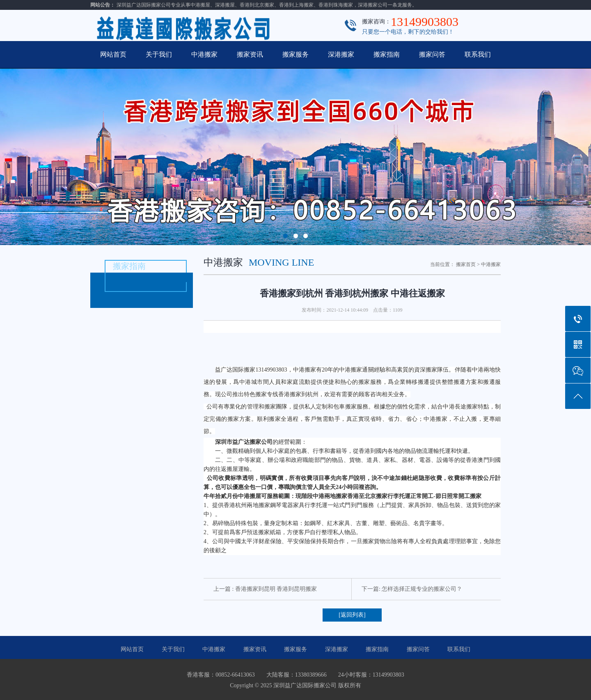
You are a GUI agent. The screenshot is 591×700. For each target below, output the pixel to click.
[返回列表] (352, 615)
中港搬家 (204, 54)
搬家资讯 (250, 54)
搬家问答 (432, 54)
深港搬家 (341, 54)
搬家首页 (466, 264)
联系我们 (478, 54)
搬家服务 (295, 54)
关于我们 (159, 54)
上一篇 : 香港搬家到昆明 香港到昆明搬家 (265, 589)
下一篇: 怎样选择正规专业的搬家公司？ (412, 589)
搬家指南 (387, 54)
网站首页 (113, 54)
